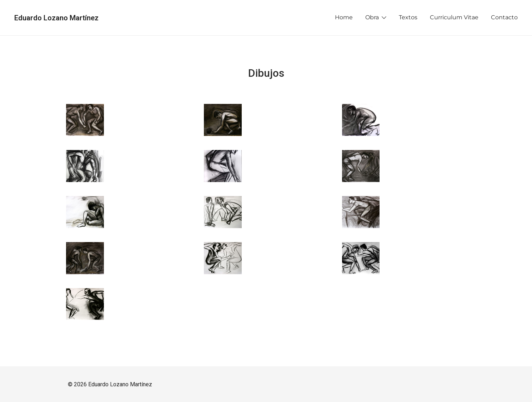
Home (344, 17)
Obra (372, 17)
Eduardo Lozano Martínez (56, 18)
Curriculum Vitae (454, 17)
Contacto (504, 17)
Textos (408, 17)
